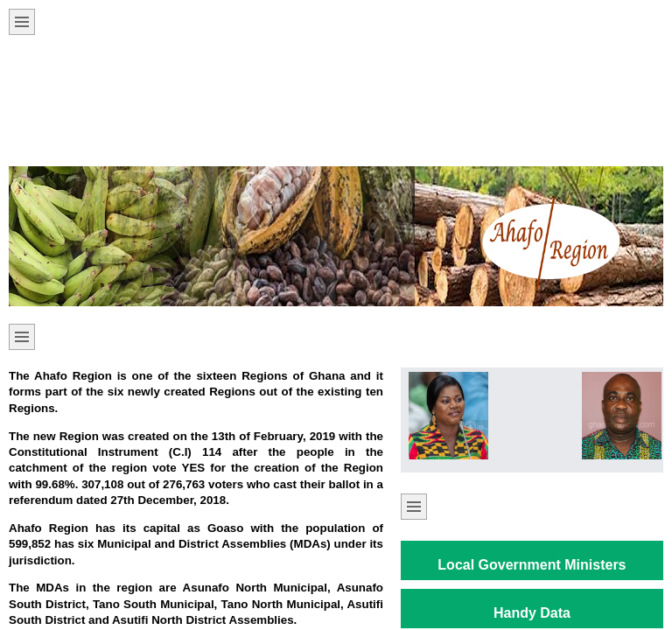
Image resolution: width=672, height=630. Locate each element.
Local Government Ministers (532, 565)
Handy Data (532, 613)
